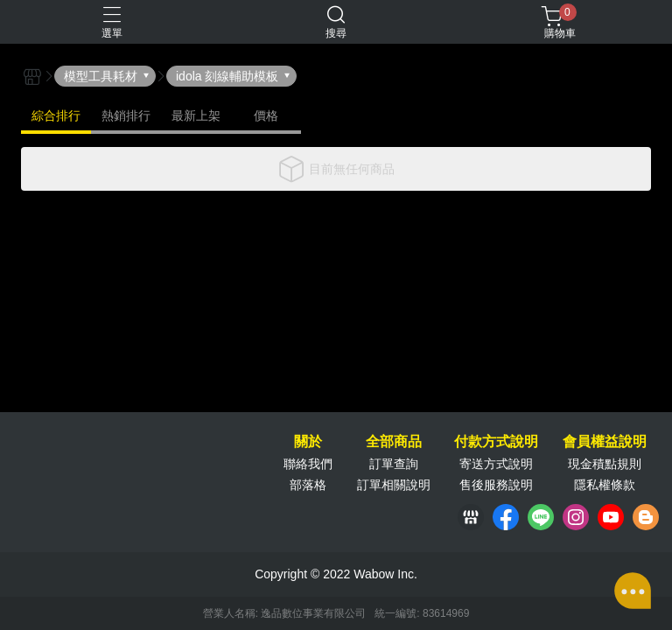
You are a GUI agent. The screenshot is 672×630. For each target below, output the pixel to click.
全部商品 (394, 442)
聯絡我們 (308, 464)
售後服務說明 (496, 485)
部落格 (308, 485)
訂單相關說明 (394, 485)
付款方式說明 (496, 442)
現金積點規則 (605, 464)
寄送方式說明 (496, 464)
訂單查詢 (394, 464)
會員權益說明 (605, 442)
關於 (308, 442)
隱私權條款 (605, 485)
